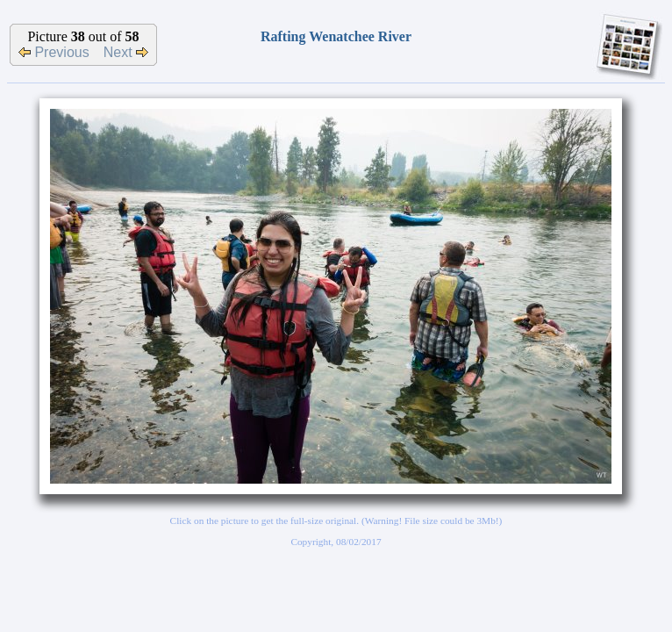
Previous (54, 52)
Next (126, 52)
